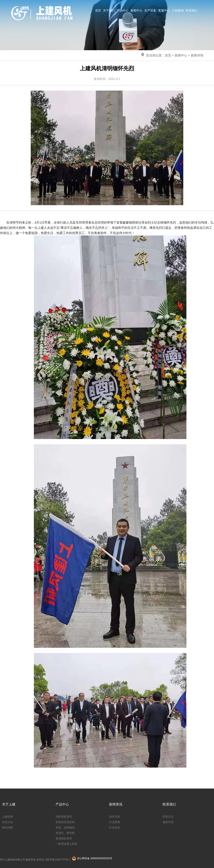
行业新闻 (115, 822)
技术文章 (115, 817)
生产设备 (150, 10)
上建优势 (8, 817)
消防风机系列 (64, 817)
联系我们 (192, 10)
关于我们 (109, 10)
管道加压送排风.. (66, 822)
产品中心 (123, 10)
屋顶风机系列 (64, 838)
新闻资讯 (116, 804)
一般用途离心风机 (66, 844)
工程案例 (178, 10)
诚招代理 (168, 822)
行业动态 (115, 828)
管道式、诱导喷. (66, 833)
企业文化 (8, 822)
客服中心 (164, 10)
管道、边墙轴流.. (66, 828)
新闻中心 (136, 10)
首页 (98, 10)
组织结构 (8, 828)
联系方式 (168, 817)
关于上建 (9, 804)
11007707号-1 (62, 860)
